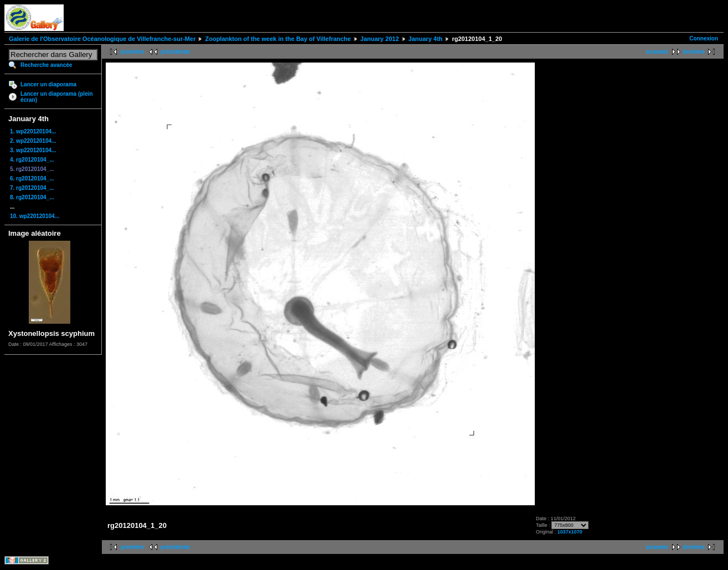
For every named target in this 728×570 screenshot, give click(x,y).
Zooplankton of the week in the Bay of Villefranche (278, 39)
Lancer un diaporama (48, 84)
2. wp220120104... (33, 141)
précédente (175, 52)
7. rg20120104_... (32, 188)
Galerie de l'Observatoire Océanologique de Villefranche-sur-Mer (102, 39)
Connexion (704, 38)
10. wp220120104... (35, 216)
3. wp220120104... (33, 150)
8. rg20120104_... (32, 197)
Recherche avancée (46, 65)
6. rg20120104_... (32, 178)
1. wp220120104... (33, 131)
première (132, 52)
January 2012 (380, 39)
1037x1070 (570, 532)
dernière (694, 52)
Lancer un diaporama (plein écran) (57, 97)
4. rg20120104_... (32, 160)
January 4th (426, 39)
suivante (657, 52)
